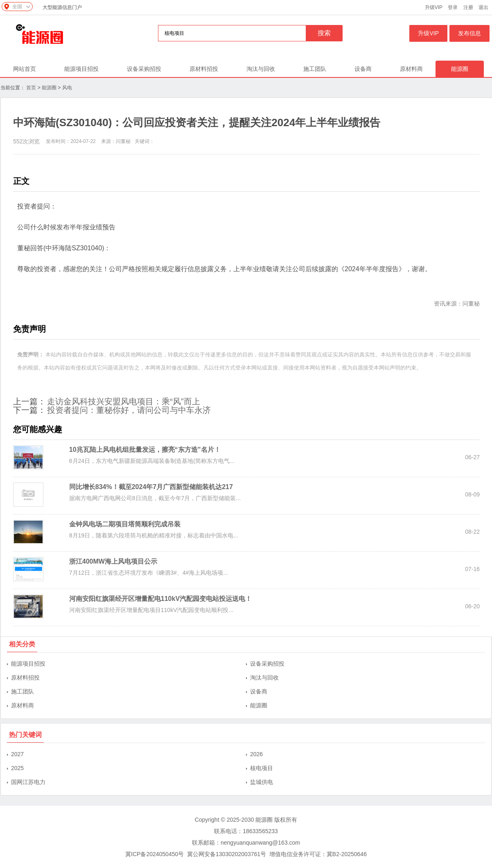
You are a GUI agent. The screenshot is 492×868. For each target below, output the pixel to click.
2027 (17, 754)
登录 (453, 7)
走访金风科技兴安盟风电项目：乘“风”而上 (123, 401)
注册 (468, 7)
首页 (31, 88)
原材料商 (411, 69)
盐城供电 (262, 782)
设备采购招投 (144, 69)
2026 (256, 754)
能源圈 (460, 69)
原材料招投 (204, 69)
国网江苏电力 (28, 782)
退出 (483, 7)
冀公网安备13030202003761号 (227, 854)
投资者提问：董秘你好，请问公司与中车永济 (129, 410)
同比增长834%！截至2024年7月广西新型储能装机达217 (151, 487)
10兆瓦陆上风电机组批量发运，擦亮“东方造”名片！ (145, 450)
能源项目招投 (81, 69)
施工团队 (315, 69)
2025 (17, 768)
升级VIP (434, 7)
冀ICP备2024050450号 (155, 854)
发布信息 (469, 33)
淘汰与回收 (261, 69)
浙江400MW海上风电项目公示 (113, 561)
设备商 (363, 69)
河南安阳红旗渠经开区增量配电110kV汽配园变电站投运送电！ (160, 599)
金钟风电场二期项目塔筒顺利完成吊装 (125, 524)
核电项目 (262, 768)
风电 (67, 88)
